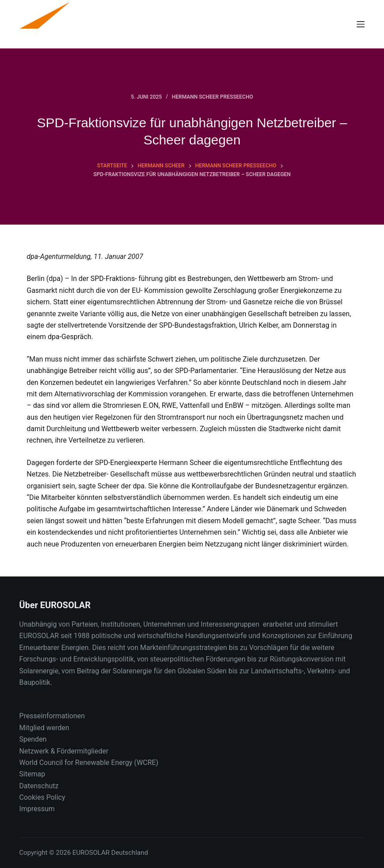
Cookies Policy (42, 797)
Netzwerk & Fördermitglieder (64, 751)
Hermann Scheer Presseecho (213, 97)
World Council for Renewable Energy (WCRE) (89, 763)
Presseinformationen (52, 716)
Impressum (37, 809)
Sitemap (32, 774)
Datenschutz (39, 786)
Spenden (33, 739)
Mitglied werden (44, 728)
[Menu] (361, 24)
